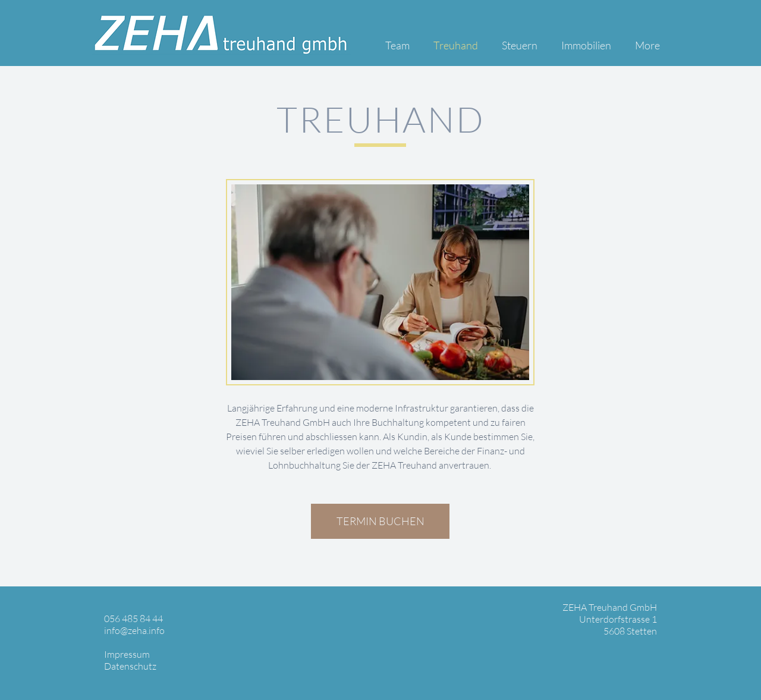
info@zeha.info (134, 630)
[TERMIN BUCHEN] (380, 521)
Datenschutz (130, 666)
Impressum (127, 654)
